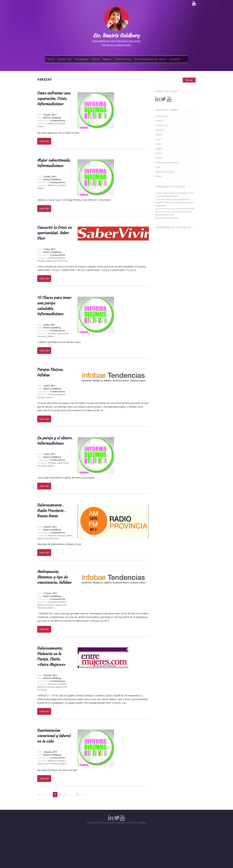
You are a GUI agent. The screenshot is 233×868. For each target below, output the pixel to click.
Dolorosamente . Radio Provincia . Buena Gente (51, 511)
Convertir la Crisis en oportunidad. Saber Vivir (54, 233)
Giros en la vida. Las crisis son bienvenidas (175, 209)
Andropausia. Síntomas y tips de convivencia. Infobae (54, 577)
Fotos (158, 139)
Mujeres (52, 124)
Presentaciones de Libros (150, 59)
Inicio (51, 59)
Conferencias (123, 59)
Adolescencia (161, 116)
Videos (41, 126)
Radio (69, 536)
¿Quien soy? (65, 59)
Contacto (175, 59)
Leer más (44, 141)
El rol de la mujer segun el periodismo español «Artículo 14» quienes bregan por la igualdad (175, 202)
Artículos (53, 602)
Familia (159, 135)
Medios (108, 59)
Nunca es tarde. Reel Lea (167, 218)
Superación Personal (57, 261)
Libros (96, 59)
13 (77, 795)
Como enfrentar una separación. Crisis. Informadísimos (54, 99)
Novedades (82, 59)
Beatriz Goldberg (52, 118)
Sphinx (143, 823)
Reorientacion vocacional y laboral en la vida (54, 736)
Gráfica (52, 258)
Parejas (62, 124)
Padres (159, 153)
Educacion (160, 130)
